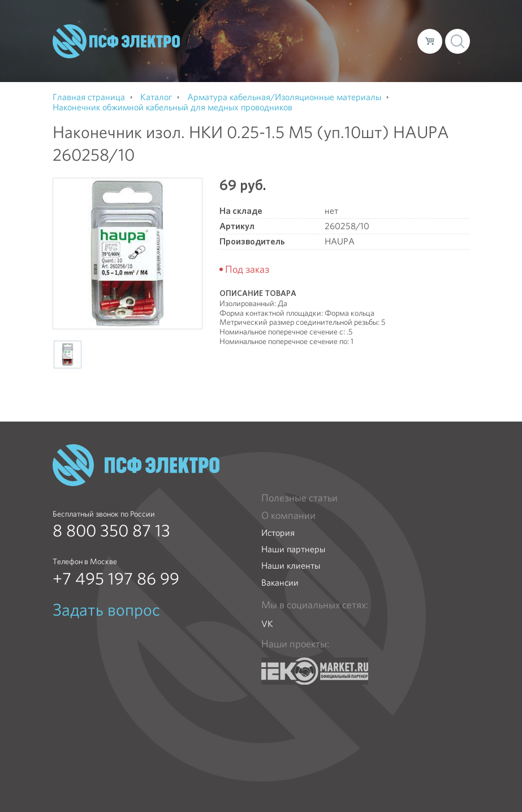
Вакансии (280, 583)
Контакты (203, 50)
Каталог (259, 32)
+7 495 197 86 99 (116, 579)
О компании (209, 32)
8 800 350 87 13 (111, 531)
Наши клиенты (291, 566)
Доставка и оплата (325, 32)
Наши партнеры (293, 549)
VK (267, 624)
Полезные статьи (299, 498)
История (278, 533)
